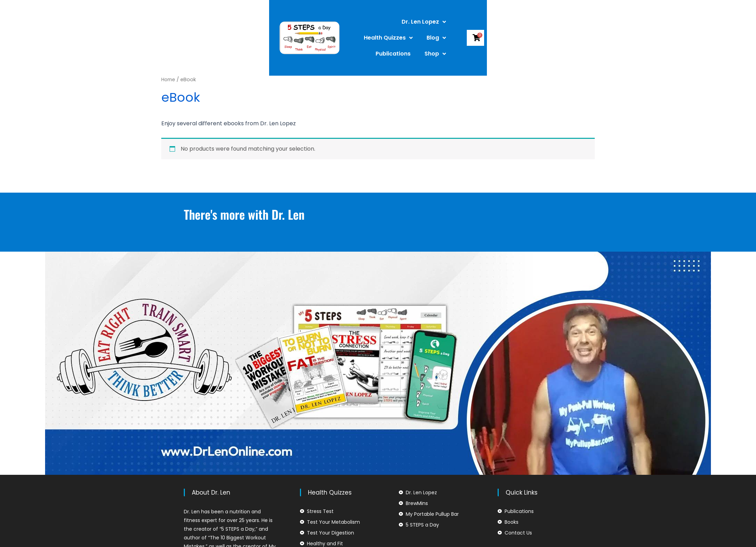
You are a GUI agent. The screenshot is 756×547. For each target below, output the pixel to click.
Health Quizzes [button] (399, 27)
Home (169, 79)
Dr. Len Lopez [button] (338, 27)
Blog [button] (447, 27)
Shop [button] (530, 27)
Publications (488, 27)
